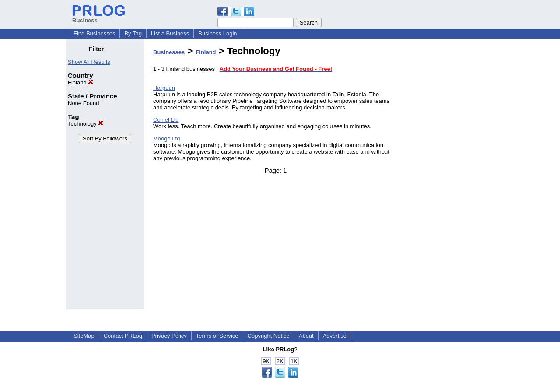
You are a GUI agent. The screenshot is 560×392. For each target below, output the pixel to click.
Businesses (169, 52)
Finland (80, 82)
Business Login (217, 33)
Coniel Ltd (166, 120)
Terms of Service (217, 336)
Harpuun (164, 88)
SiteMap (84, 336)
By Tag (133, 33)
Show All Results (89, 62)
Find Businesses (94, 33)
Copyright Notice (269, 336)
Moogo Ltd (166, 138)
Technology (86, 124)
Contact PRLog (123, 336)
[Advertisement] (450, 177)
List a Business (170, 33)
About (306, 336)
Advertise (335, 336)
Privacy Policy (169, 336)
